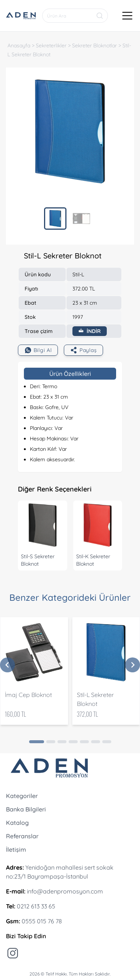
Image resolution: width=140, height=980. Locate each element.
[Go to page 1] (37, 742)
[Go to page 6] (96, 742)
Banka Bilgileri (26, 809)
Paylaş (83, 350)
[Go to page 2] (51, 742)
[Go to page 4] (73, 742)
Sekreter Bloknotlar (94, 45)
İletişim (16, 849)
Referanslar (22, 836)
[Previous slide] (7, 665)
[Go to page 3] (62, 742)
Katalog (17, 823)
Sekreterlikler (51, 45)
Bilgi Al (38, 350)
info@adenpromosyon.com (65, 891)
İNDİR (90, 331)
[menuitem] (55, 219)
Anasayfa (19, 45)
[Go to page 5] (84, 742)
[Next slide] (133, 665)
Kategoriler (22, 796)
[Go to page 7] (107, 742)
